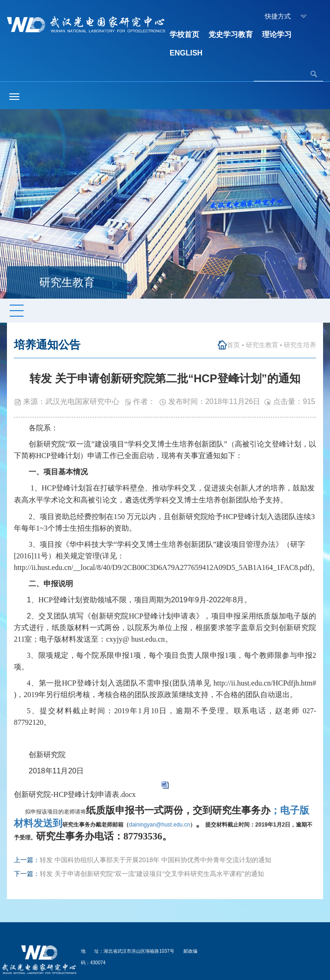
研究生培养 (300, 345)
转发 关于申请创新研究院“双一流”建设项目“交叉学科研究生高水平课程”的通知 (152, 874)
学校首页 (184, 34)
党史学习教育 (231, 34)
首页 (233, 345)
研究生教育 (262, 345)
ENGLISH (186, 53)
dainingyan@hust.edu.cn (126, 825)
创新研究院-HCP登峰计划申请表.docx (75, 794)
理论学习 (277, 34)
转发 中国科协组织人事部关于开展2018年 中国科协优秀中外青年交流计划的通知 (156, 860)
